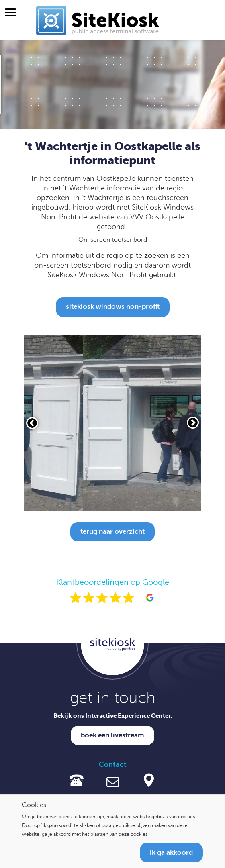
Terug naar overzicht (112, 532)
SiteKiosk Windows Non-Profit (113, 307)
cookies (186, 817)
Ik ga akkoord (171, 853)
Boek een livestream (112, 735)
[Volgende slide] (193, 423)
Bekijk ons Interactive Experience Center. (113, 716)
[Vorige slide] (32, 423)
